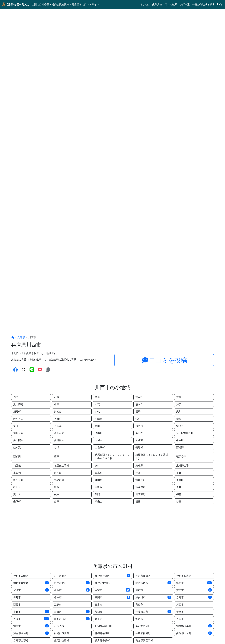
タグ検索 (185, 4)
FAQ (220, 4)
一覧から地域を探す (203, 4)
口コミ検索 (171, 4)
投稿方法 (157, 4)
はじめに (145, 4)
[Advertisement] (112, 534)
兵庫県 (21, 337)
